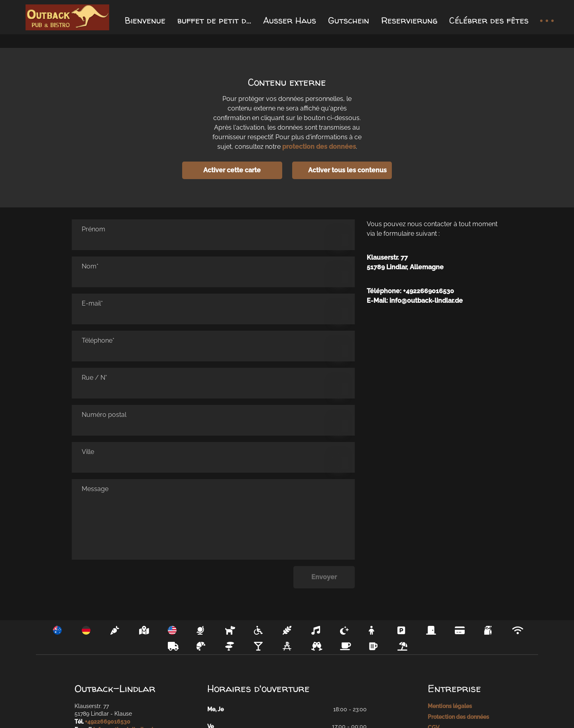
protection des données (319, 147)
